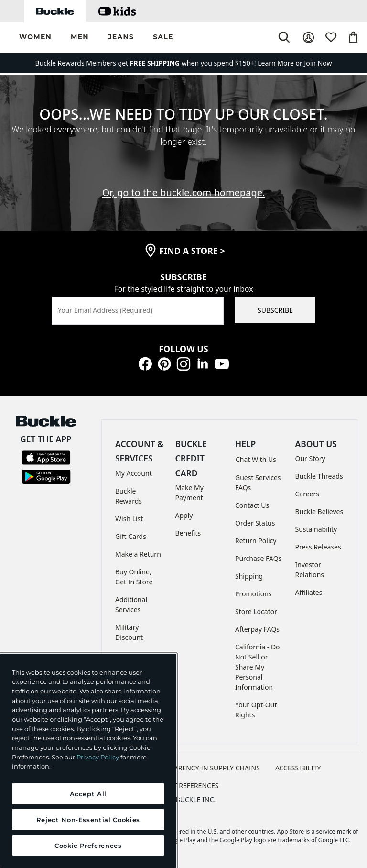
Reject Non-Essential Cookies (88, 820)
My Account (134, 473)
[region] (88, 761)
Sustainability (316, 529)
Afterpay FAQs (257, 629)
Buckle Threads (319, 476)
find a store (192, 251)
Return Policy (256, 541)
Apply (184, 515)
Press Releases (318, 547)
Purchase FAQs (258, 558)
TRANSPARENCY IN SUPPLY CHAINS (205, 768)
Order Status (255, 523)
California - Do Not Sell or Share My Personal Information (258, 667)
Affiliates (309, 592)
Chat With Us (256, 459)
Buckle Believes (319, 511)
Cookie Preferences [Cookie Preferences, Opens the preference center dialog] (88, 846)
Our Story (310, 458)
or (281, 63)
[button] (35, 38)
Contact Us (252, 505)
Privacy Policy (98, 757)
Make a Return (138, 554)
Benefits (188, 533)
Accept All (88, 794)
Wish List (129, 519)
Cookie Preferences (184, 786)
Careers (307, 494)
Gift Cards (131, 536)
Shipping (249, 576)
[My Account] (308, 38)
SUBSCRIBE (275, 310)
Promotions (254, 594)
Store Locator (256, 611)
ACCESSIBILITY (298, 768)
